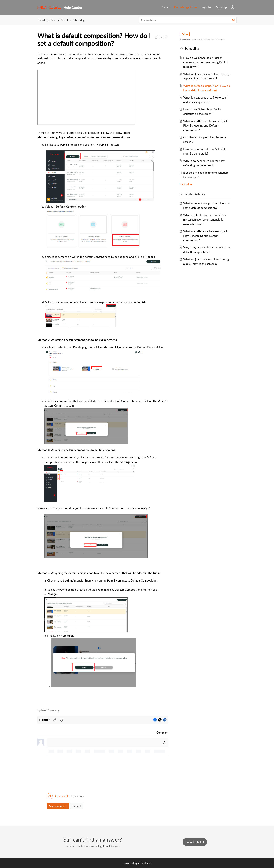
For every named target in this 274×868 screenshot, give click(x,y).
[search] (188, 20)
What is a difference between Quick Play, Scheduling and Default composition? (206, 126)
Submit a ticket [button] (195, 842)
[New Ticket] (195, 842)
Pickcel (64, 20)
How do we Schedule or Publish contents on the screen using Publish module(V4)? (206, 62)
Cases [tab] (166, 7)
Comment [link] (162, 733)
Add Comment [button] (58, 806)
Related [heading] (195, 194)
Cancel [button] (77, 806)
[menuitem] (206, 7)
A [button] (164, 743)
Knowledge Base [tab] (185, 7)
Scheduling (79, 20)
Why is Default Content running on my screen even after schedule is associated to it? (205, 219)
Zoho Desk (145, 863)
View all (186, 184)
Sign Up (222, 7)
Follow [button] (185, 34)
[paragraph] (103, 378)
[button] (233, 7)
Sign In (206, 7)
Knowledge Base (47, 20)
